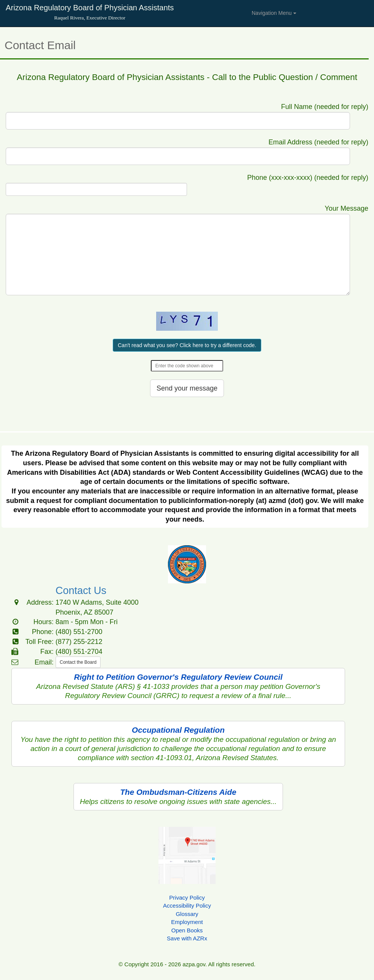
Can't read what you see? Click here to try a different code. (187, 345)
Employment (187, 922)
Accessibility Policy (187, 906)
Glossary (187, 914)
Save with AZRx (187, 938)
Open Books (187, 930)
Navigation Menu (274, 13)
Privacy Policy (187, 898)
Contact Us (81, 591)
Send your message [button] (187, 388)
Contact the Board (78, 662)
